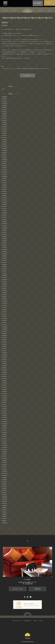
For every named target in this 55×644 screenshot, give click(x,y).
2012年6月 (5, 432)
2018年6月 (5, 288)
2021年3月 (5, 217)
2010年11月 (5, 473)
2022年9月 (5, 179)
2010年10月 (5, 475)
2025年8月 (5, 108)
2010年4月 (5, 488)
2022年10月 (5, 176)
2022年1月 (5, 196)
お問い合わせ (27, 621)
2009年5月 (5, 512)
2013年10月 (5, 398)
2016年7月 (5, 338)
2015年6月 (5, 366)
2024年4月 (5, 140)
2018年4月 (5, 293)
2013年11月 (5, 396)
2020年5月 (5, 239)
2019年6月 (5, 262)
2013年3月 (5, 413)
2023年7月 (5, 157)
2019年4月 (5, 267)
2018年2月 (5, 297)
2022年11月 (5, 174)
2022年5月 (5, 187)
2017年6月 (5, 314)
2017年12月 (5, 301)
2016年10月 (5, 331)
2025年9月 (5, 105)
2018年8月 (5, 284)
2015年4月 (5, 370)
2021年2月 (5, 219)
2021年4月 (5, 215)
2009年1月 (5, 521)
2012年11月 (5, 422)
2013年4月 (5, 411)
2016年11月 (5, 329)
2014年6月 (5, 381)
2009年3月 (5, 516)
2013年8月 (5, 402)
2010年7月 (5, 482)
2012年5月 (5, 435)
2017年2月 (5, 323)
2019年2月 (5, 271)
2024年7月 (5, 135)
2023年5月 (5, 161)
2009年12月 (5, 497)
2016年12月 (5, 327)
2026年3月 (5, 97)
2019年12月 (5, 250)
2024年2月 (5, 144)
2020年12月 (5, 224)
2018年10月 (5, 280)
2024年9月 (5, 131)
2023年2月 (5, 168)
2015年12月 (5, 353)
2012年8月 (5, 428)
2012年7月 (5, 430)
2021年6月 (5, 211)
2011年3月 (5, 465)
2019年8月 (5, 258)
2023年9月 (5, 153)
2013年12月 (5, 394)
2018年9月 (5, 282)
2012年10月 (5, 424)
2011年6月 (5, 458)
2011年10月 (5, 450)
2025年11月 (5, 101)
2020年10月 (5, 228)
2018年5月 (5, 290)
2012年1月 (5, 443)
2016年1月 (5, 351)
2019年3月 (5, 269)
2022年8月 (5, 181)
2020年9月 (5, 230)
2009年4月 (5, 514)
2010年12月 (5, 471)
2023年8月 (5, 155)
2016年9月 (5, 333)
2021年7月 (5, 209)
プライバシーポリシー (17, 621)
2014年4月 (5, 385)
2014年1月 (5, 392)
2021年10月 (5, 202)
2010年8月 (5, 480)
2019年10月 (5, 254)
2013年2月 (5, 415)
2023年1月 (5, 170)
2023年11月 (5, 148)
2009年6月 (5, 510)
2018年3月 (5, 295)
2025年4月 (5, 116)
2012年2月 (5, 441)
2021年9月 (5, 204)
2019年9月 (5, 256)
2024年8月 (5, 133)
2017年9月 (5, 308)
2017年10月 (5, 305)
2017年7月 (5, 312)
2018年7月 (5, 286)
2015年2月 (5, 374)
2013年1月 (5, 417)
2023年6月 (5, 159)
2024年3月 (5, 142)
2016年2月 (5, 349)
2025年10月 (5, 103)
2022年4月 (5, 189)
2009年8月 (5, 506)
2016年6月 (5, 340)
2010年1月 (5, 495)
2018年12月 (5, 275)
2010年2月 (5, 493)
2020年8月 (5, 232)
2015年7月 (5, 364)
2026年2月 (5, 99)
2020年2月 (5, 245)
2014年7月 (5, 379)
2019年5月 (5, 265)
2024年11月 (5, 127)
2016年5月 (5, 342)
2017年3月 (5, 321)
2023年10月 (5, 151)
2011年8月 (5, 454)
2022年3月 (5, 191)
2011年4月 (5, 463)
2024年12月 (5, 125)
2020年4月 (5, 241)
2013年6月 (5, 407)
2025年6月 (5, 112)
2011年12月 (5, 445)
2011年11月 (5, 447)
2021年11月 (5, 200)
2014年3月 (5, 387)
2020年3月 (5, 243)
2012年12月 (5, 420)
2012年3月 (5, 439)
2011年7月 (5, 456)
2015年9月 (5, 359)
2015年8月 (5, 361)
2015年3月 (5, 372)
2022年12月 (5, 172)
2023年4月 (5, 163)
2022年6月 (5, 185)
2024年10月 (5, 129)
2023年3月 (5, 166)
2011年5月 (5, 460)
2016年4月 (5, 344)
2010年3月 (5, 491)
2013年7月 (5, 404)
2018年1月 (5, 299)
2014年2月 (5, 389)
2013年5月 (5, 409)
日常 (3, 89)
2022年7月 (5, 183)
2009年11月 (5, 499)
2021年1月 (5, 222)
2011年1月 (5, 469)
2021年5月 (5, 213)
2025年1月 (5, 123)
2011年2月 (5, 467)
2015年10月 (5, 357)
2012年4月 (5, 437)
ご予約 (35, 621)
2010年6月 (5, 484)
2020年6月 (5, 237)
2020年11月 (5, 226)
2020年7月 (5, 234)
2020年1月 (5, 247)
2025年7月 (5, 110)
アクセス (41, 621)
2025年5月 (5, 114)
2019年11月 (5, 252)
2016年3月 (5, 346)
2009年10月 (5, 501)
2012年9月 (5, 426)
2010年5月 (5, 486)
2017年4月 (5, 318)
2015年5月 (5, 368)
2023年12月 (5, 146)
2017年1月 (5, 325)
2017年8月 (5, 310)
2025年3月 (5, 118)
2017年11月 (5, 303)
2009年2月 (5, 518)
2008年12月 (5, 523)
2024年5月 (5, 138)
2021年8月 (5, 206)
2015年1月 (5, 376)
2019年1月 (5, 273)
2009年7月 (5, 508)
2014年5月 (5, 383)
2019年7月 (5, 260)
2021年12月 (5, 198)
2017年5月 (5, 316)
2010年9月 (5, 478)
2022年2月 (5, 194)
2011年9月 (5, 452)
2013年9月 (5, 400)
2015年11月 (5, 355)
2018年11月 (5, 277)
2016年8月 (5, 336)
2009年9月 (5, 503)
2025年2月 (5, 120)
